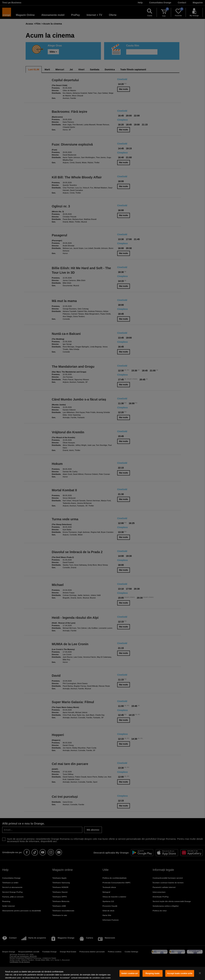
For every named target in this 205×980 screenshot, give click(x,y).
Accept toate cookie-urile (180, 973)
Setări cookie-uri (130, 973)
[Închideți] (200, 973)
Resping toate (152, 973)
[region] (102, 973)
